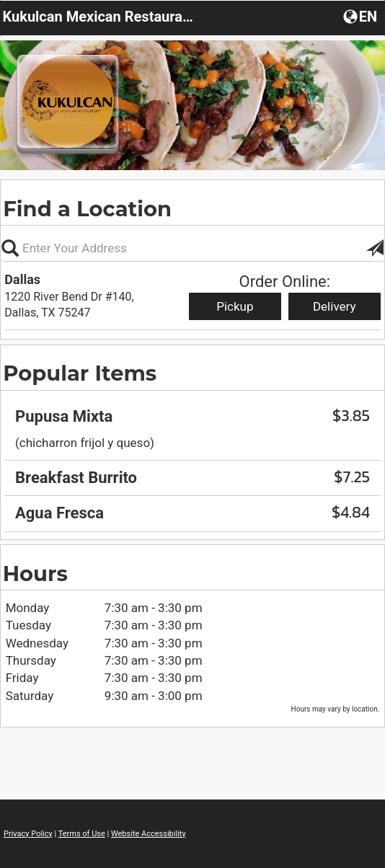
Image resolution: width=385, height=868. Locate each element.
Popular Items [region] (80, 373)
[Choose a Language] (362, 16)
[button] (375, 248)
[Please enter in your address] (192, 248)
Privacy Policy (28, 834)
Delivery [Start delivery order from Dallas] (335, 306)
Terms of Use (82, 834)
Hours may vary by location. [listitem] (336, 709)
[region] (192, 451)
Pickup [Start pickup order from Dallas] (235, 306)
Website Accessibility (149, 834)
